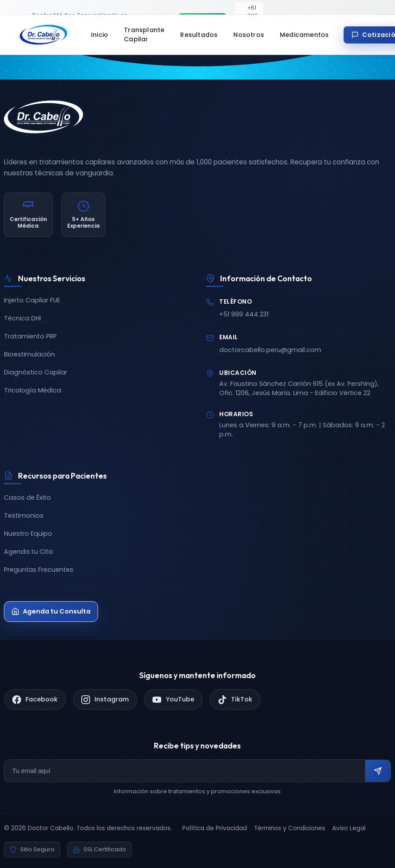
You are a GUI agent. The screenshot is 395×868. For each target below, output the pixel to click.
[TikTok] (235, 699)
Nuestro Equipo (28, 534)
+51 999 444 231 (244, 314)
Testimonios (24, 516)
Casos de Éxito (27, 498)
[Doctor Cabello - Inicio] (43, 35)
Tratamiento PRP (30, 336)
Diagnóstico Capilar (36, 372)
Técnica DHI (22, 318)
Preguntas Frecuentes (39, 570)
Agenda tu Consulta (51, 611)
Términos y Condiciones (290, 828)
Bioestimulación (29, 354)
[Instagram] (105, 699)
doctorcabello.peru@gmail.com (270, 350)
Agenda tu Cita (28, 552)
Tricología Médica (33, 390)
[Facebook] (35, 699)
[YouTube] (173, 699)
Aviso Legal (349, 828)
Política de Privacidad (215, 828)
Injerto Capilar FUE (32, 300)
